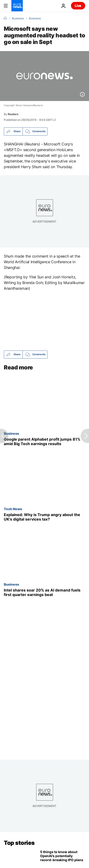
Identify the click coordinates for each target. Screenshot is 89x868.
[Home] (5, 18)
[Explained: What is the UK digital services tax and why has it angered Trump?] (44, 517)
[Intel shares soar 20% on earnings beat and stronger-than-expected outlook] (44, 592)
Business (18, 18)
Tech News (13, 509)
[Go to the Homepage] (17, 6)
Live (78, 6)
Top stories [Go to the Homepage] (19, 843)
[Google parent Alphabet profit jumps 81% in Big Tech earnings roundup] (44, 442)
